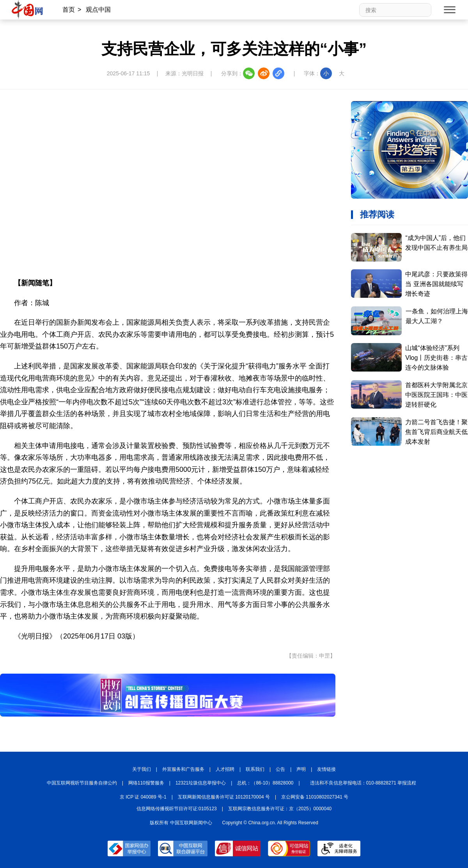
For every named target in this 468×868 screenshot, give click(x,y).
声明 (301, 769)
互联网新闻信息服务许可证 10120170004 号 (224, 797)
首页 (69, 10)
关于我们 (142, 769)
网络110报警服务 (146, 783)
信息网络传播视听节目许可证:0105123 (177, 809)
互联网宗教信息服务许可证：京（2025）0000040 (280, 809)
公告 (280, 769)
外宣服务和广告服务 (183, 769)
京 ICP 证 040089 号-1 (143, 797)
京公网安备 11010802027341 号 (315, 797)
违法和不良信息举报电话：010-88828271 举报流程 (363, 783)
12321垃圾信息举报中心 (201, 783)
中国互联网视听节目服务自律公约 (82, 783)
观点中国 (98, 10)
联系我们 (255, 769)
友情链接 (326, 769)
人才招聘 (225, 769)
